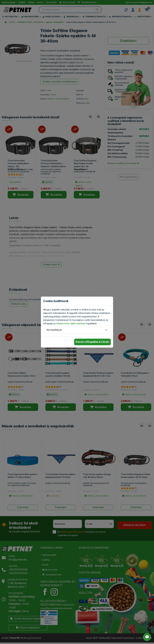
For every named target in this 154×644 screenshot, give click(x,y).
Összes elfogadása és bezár (92, 342)
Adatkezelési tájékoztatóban (71, 324)
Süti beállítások (54, 330)
